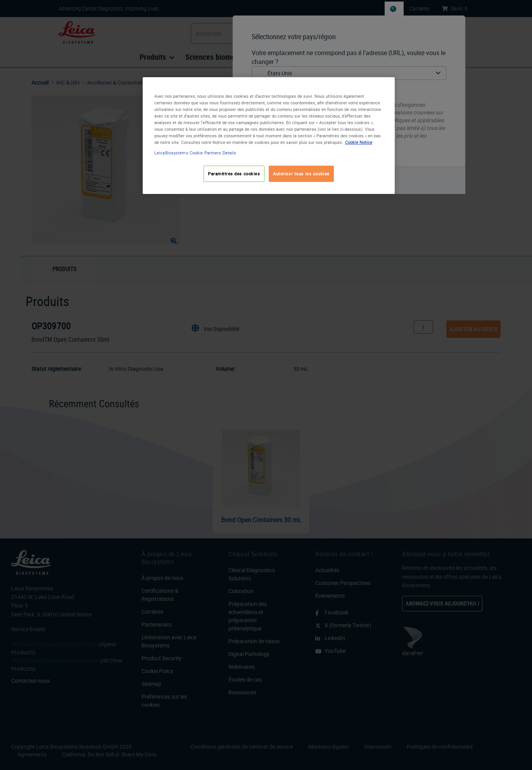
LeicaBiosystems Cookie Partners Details (195, 153)
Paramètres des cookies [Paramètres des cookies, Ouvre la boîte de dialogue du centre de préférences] (234, 174)
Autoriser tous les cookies (301, 174)
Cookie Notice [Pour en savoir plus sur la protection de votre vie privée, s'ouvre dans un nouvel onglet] (359, 142)
